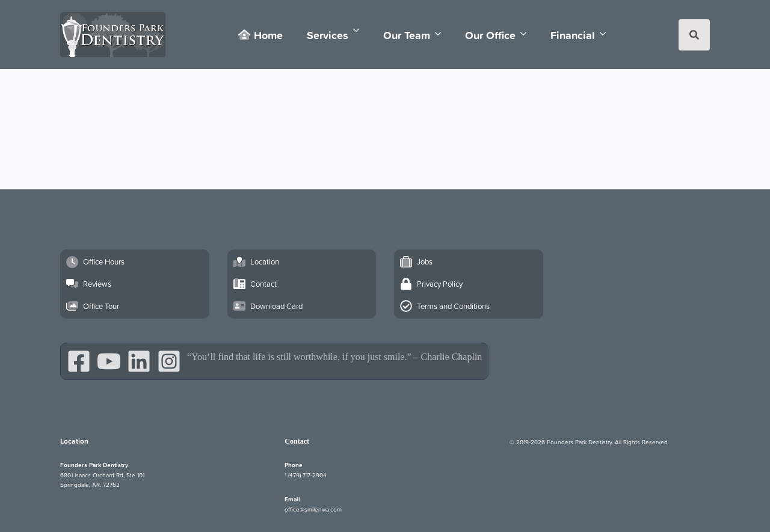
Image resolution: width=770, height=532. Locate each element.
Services (328, 35)
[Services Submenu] (360, 30)
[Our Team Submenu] (442, 34)
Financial (573, 35)
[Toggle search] (694, 35)
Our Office (490, 35)
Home (260, 35)
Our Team (407, 35)
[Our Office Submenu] (527, 34)
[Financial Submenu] (606, 34)
